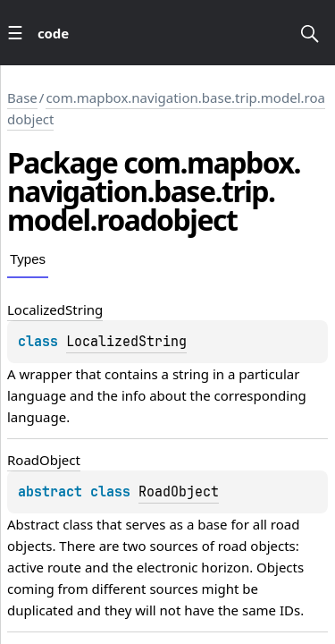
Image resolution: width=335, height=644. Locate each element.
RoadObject (179, 492)
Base (22, 97)
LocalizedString (126, 342)
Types (28, 259)
